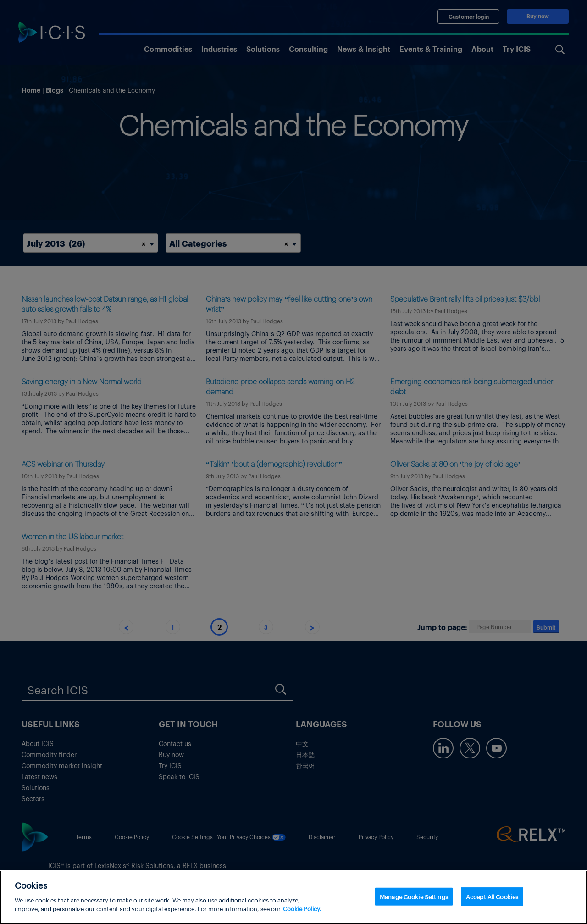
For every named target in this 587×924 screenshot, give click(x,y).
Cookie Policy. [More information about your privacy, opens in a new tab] (302, 913)
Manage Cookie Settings (414, 900)
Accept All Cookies (492, 900)
